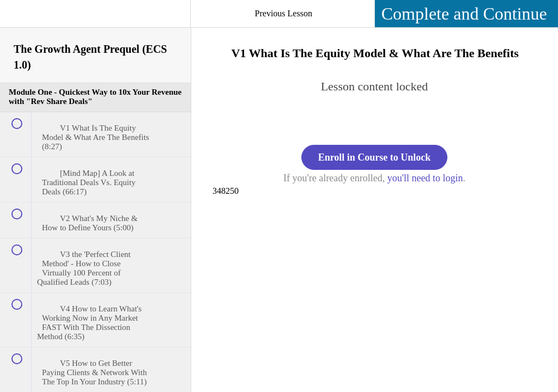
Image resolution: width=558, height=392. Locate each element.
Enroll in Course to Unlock (375, 157)
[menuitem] (95, 24)
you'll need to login (425, 178)
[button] (19, 19)
